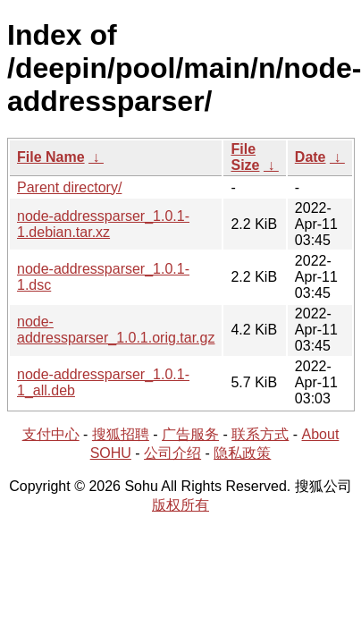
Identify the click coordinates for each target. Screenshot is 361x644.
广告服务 (190, 434)
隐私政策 (242, 453)
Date (311, 157)
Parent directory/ (69, 187)
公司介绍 (172, 453)
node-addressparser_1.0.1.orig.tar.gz (116, 330)
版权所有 (180, 505)
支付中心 (51, 434)
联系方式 (260, 434)
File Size (245, 157)
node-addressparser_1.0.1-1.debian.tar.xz (103, 224)
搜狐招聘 (121, 434)
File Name (51, 157)
